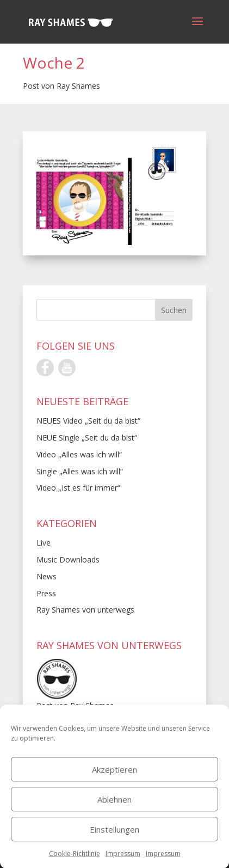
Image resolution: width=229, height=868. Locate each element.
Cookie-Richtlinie (75, 862)
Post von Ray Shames (61, 86)
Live (44, 543)
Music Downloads (68, 560)
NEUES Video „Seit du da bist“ (88, 421)
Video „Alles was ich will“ (79, 454)
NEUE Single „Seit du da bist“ (87, 438)
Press (46, 593)
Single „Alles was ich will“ (80, 471)
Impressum (123, 862)
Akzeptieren (115, 778)
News (47, 576)
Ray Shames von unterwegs (85, 610)
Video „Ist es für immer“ (78, 488)
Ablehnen (115, 808)
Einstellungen (115, 838)
